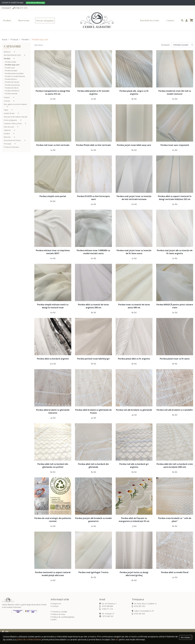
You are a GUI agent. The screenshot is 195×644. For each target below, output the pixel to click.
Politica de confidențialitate (62, 617)
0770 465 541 (106, 616)
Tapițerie (7, 130)
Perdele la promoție (12, 85)
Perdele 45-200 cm (12, 88)
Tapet (6, 110)
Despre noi (56, 604)
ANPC (54, 620)
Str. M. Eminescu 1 (108, 604)
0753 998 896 (106, 606)
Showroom (24, 20)
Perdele (25, 39)
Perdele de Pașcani (12, 82)
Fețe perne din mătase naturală (16, 117)
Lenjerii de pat (9, 113)
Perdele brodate (11, 71)
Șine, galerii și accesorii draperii (15, 104)
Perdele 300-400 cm (12, 91)
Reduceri (7, 52)
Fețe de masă (9, 127)
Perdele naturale (11, 94)
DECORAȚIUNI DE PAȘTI (12, 55)
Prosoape (8, 144)
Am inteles (186, 637)
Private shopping (45, 20)
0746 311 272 (21, 8)
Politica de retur (58, 614)
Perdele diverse (11, 79)
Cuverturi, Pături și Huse (13, 123)
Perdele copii (10, 68)
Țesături (7, 134)
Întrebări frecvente (150, 20)
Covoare (7, 101)
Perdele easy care (12, 65)
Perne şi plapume (11, 120)
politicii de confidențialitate (29, 640)
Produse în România (11, 147)
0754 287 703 (138, 606)
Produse (7, 20)
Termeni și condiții (59, 612)
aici (117, 640)
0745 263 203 (138, 614)
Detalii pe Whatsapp (35, 3)
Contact (170, 20)
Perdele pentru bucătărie (14, 73)
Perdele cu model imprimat (15, 76)
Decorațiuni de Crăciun (13, 140)
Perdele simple (11, 62)
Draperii (7, 97)
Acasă (5, 39)
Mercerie (7, 137)
